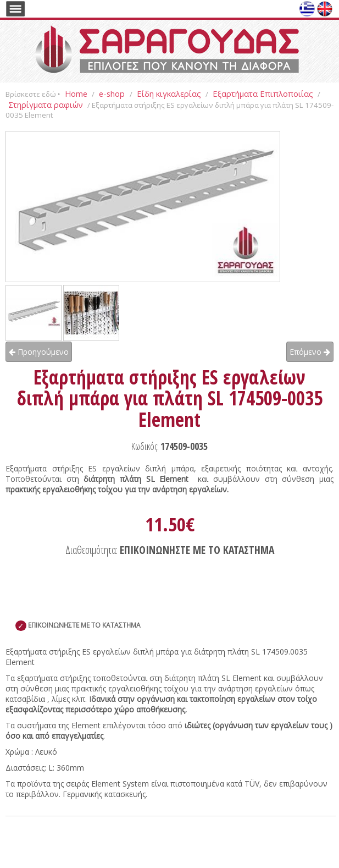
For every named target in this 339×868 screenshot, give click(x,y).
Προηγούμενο (39, 352)
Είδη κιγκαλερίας (169, 94)
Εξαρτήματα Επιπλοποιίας (263, 94)
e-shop (113, 94)
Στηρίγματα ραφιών (46, 105)
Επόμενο (310, 352)
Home (76, 94)
